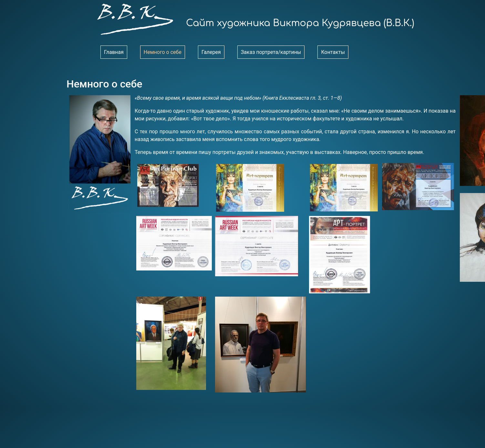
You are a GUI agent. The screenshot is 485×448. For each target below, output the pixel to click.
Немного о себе (163, 52)
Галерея (211, 52)
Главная (114, 52)
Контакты (333, 52)
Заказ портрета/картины (271, 52)
